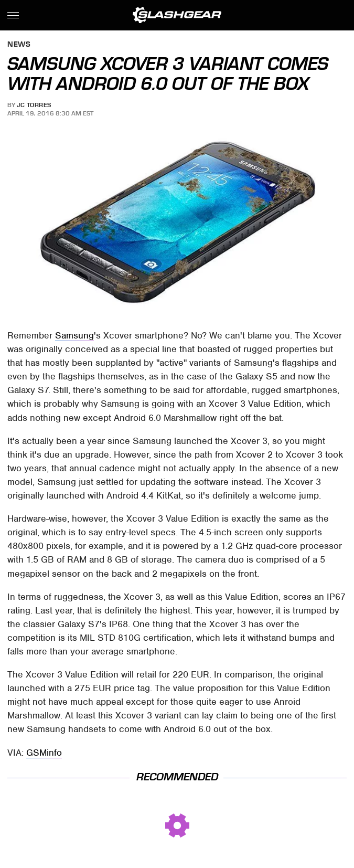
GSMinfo (44, 753)
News (19, 45)
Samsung (74, 335)
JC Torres (34, 105)
